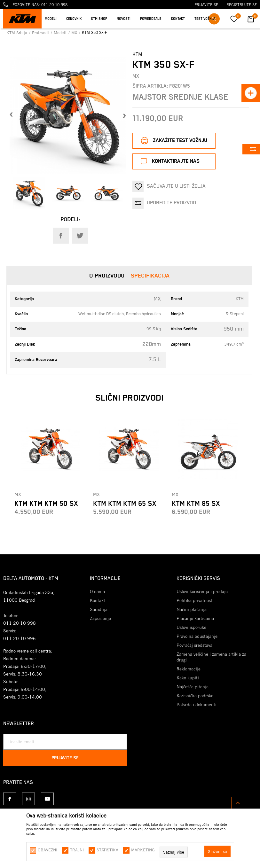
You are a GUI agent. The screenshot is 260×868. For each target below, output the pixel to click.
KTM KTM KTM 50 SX (46, 504)
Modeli (61, 33)
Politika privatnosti (195, 600)
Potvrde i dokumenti (197, 705)
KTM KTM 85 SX (196, 504)
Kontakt (98, 600)
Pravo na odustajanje (197, 636)
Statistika (107, 850)
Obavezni (47, 850)
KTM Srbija (17, 33)
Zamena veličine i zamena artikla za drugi (211, 657)
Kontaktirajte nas (176, 161)
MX (75, 33)
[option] (29, 193)
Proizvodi (41, 33)
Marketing (143, 850)
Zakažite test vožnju (180, 141)
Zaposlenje (100, 618)
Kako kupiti (188, 678)
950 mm (234, 329)
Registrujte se (242, 5)
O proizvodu (107, 276)
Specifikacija (150, 276)
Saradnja (99, 609)
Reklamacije (189, 669)
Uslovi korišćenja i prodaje (202, 591)
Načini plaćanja (192, 609)
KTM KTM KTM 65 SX (125, 504)
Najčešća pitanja (193, 687)
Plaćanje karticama (195, 618)
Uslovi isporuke (191, 627)
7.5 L (155, 360)
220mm (152, 344)
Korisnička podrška (195, 696)
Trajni (77, 850)
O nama (97, 591)
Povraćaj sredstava (194, 645)
